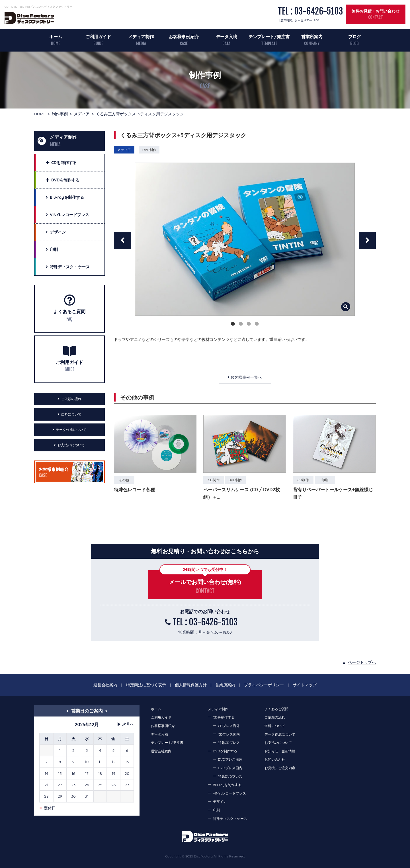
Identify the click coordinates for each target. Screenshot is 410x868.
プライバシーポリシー (264, 685)
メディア (82, 114)
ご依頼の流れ (71, 399)
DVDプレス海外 (230, 759)
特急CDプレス (229, 743)
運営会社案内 (105, 685)
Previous (122, 240)
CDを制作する (224, 717)
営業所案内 (312, 37)
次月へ (128, 724)
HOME (40, 114)
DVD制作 (149, 150)
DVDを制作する (225, 751)
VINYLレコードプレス (230, 793)
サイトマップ (305, 685)
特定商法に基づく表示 (146, 685)
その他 (124, 480)
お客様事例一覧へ (246, 377)
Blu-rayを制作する (227, 785)
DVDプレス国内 (230, 768)
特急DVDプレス (230, 776)
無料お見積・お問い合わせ (376, 11)
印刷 (325, 480)
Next (367, 240)
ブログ (355, 37)
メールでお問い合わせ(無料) (205, 582)
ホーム (56, 37)
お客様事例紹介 (184, 37)
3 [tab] (249, 324)
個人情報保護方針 (191, 685)
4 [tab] (257, 324)
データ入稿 (226, 37)
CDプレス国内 (229, 734)
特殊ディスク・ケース (230, 819)
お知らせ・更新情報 (280, 751)
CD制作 (214, 480)
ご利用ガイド (98, 37)
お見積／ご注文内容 (280, 768)
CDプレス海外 (229, 726)
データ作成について (71, 430)
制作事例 (60, 114)
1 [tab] (233, 324)
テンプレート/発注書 (269, 37)
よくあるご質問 (69, 312)
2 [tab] (241, 324)
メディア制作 (141, 37)
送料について (71, 414)
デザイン (220, 802)
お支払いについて (71, 445)
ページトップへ (362, 662)
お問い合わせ (275, 759)
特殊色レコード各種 (134, 490)
